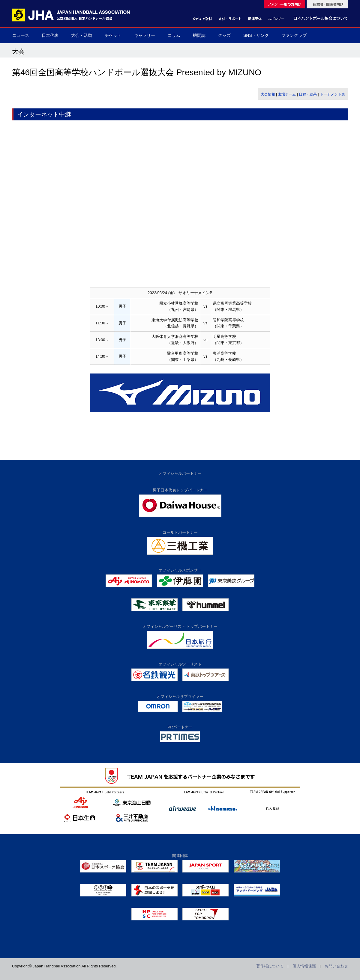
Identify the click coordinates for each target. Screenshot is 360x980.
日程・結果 (308, 94)
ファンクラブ (294, 35)
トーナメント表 (332, 94)
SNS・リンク (256, 35)
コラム (174, 35)
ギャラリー (145, 35)
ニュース (21, 35)
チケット (113, 35)
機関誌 (199, 35)
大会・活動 (82, 35)
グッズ (224, 35)
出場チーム (287, 94)
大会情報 (268, 94)
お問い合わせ (336, 966)
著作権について (270, 966)
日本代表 (50, 35)
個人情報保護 (304, 966)
